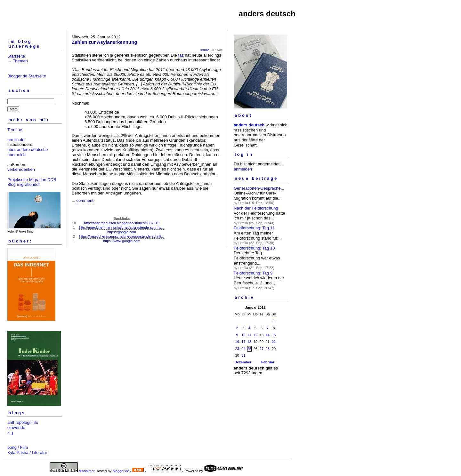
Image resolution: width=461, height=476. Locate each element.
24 (243, 349)
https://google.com (122, 232)
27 (262, 349)
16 (237, 342)
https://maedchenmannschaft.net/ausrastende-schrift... (121, 236)
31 (243, 355)
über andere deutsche (28, 150)
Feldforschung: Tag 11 (254, 228)
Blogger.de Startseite (27, 76)
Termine (15, 130)
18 (249, 342)
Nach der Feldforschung (256, 208)
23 (237, 349)
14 (268, 335)
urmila (205, 50)
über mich (16, 155)
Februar (268, 362)
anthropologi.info (23, 422)
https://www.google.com (122, 241)
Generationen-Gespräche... (259, 188)
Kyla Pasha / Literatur (27, 452)
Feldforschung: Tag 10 (254, 248)
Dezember (243, 362)
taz (181, 55)
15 (274, 335)
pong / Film (18, 447)
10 (243, 335)
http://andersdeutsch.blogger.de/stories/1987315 (121, 223)
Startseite (16, 56)
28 (268, 349)
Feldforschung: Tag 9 (253, 273)
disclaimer (87, 471)
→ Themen (18, 61)
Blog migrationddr (24, 184)
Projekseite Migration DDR (32, 180)
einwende (16, 428)
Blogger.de (121, 471)
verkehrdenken (21, 169)
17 (243, 342)
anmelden (243, 169)
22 (274, 342)
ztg (10, 433)
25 (249, 349)
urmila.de (16, 140)
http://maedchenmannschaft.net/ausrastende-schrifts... (121, 227)
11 (249, 335)
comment (85, 200)
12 (255, 335)
